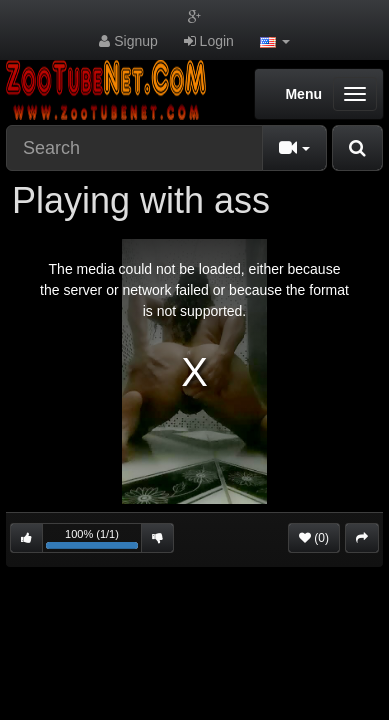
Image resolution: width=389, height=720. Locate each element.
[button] (275, 41)
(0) (314, 538)
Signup (128, 41)
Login (209, 41)
